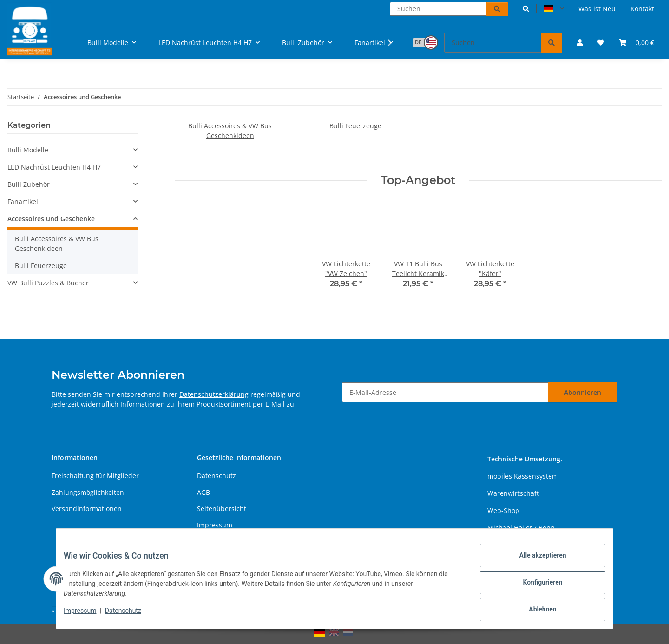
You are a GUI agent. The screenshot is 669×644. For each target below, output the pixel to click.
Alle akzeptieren (535, 563)
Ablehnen (535, 611)
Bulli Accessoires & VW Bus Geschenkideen (57, 243)
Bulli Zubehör (29, 184)
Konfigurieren (535, 587)
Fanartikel (23, 201)
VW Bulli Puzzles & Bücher (48, 283)
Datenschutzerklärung (214, 394)
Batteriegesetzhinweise (233, 542)
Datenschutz (131, 615)
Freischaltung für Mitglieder (95, 476)
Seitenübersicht (222, 509)
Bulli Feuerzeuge (355, 126)
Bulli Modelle (28, 150)
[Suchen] (438, 9)
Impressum (87, 615)
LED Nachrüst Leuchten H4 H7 (54, 167)
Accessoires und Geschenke (51, 219)
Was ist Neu (597, 9)
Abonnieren (583, 392)
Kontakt (642, 9)
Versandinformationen (87, 509)
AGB (203, 492)
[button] (526, 9)
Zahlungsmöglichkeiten (88, 492)
